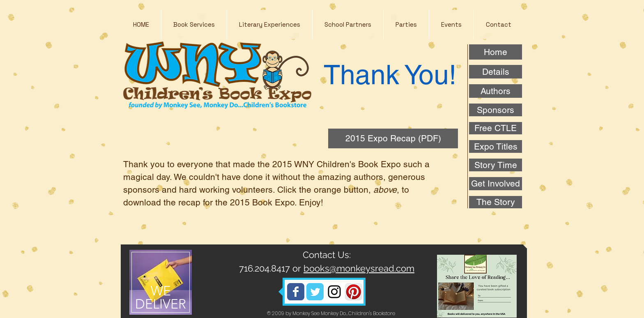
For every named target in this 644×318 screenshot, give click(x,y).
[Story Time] (496, 165)
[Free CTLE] (496, 128)
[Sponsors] (496, 110)
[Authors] (496, 91)
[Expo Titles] (496, 146)
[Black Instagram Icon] (334, 292)
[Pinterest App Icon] (354, 292)
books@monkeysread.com (359, 268)
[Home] (496, 52)
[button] (269, 24)
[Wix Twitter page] (315, 292)
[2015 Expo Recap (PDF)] (393, 138)
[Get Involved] (496, 184)
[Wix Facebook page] (296, 292)
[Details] (496, 72)
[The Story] (496, 202)
